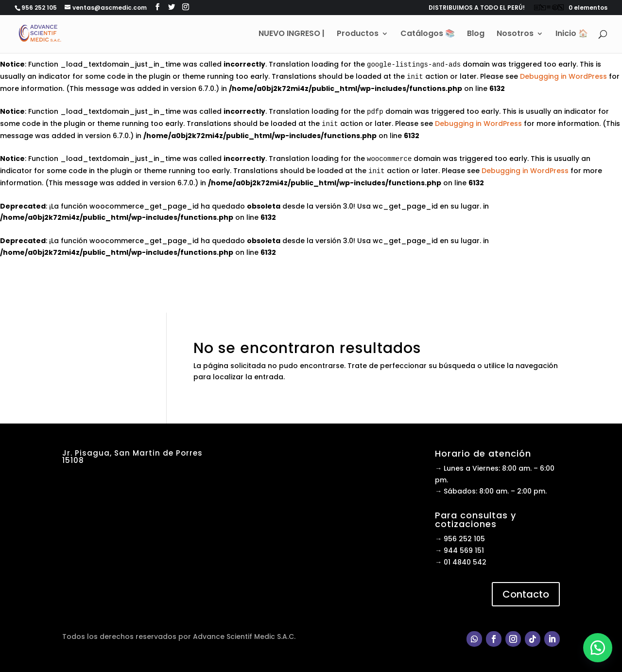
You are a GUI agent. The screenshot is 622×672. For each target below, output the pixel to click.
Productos (358, 35)
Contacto (526, 594)
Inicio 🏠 (572, 35)
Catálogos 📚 (428, 35)
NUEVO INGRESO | (292, 35)
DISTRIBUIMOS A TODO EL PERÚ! (477, 8)
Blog (476, 35)
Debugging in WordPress (563, 76)
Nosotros (515, 35)
